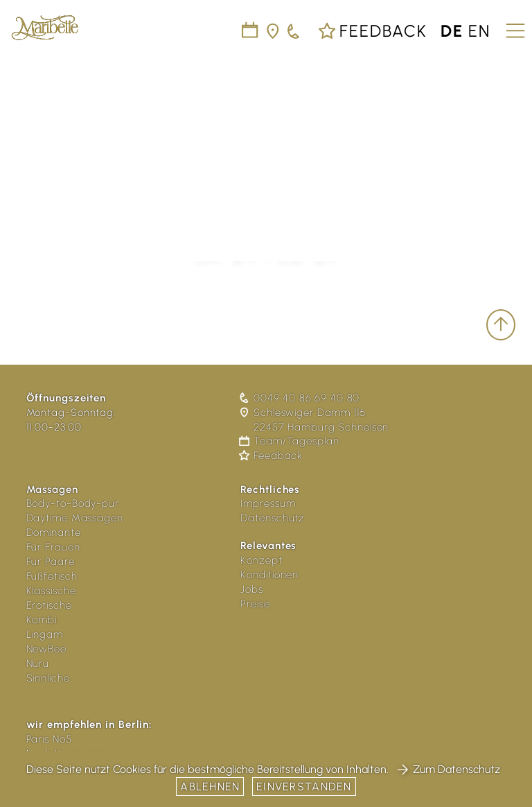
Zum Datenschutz (448, 769)
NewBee (46, 649)
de (452, 31)
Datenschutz (273, 518)
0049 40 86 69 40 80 (300, 398)
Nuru (38, 663)
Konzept (261, 560)
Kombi (42, 620)
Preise (255, 604)
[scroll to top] (501, 325)
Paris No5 (49, 739)
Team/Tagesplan (290, 441)
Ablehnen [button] (210, 787)
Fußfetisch (52, 576)
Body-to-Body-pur (73, 503)
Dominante (54, 532)
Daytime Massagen (75, 518)
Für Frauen (53, 547)
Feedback (373, 31)
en (479, 31)
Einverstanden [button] (304, 787)
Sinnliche (48, 678)
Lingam (45, 634)
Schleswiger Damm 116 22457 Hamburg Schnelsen (314, 420)
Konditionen (269, 575)
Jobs (252, 589)
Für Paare (51, 562)
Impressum (268, 503)
